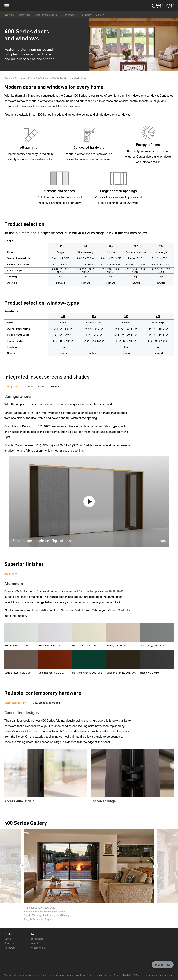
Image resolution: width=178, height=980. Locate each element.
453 (94, 316)
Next (156, 866)
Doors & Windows (38, 78)
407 (136, 246)
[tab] (16, 386)
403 (86, 246)
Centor (8, 78)
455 (126, 316)
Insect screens (36, 386)
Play (89, 502)
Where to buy (39, 948)
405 (111, 246)
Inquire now (163, 965)
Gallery (100, 15)
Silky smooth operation (46, 703)
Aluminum (11, 574)
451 (63, 316)
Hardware (86, 15)
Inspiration (37, 939)
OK (171, 975)
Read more (93, 975)
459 (158, 316)
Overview (9, 15)
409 (161, 246)
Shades (55, 386)
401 (60, 246)
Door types (25, 15)
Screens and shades (46, 15)
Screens (9, 943)
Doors (8, 939)
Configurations (13, 386)
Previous (22, 866)
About (35, 943)
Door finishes (69, 15)
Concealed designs (16, 703)
